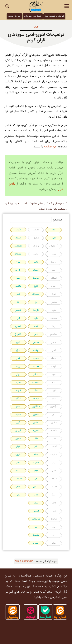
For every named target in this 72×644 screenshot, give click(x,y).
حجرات (36, 294)
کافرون (18, 455)
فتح (36, 286)
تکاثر (18, 398)
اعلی (18, 278)
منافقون (36, 406)
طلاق (36, 422)
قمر (36, 334)
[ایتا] (13, 612)
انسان (36, 511)
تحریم (36, 431)
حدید (36, 358)
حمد (54, 230)
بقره (54, 238)
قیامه (36, 503)
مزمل (36, 487)
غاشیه (18, 286)
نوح (36, 471)
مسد (18, 471)
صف (36, 390)
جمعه (36, 398)
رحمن (36, 342)
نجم (36, 326)
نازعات (36, 535)
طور (36, 318)
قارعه (18, 390)
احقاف (36, 270)
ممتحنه (36, 382)
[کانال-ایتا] (60, 612)
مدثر (36, 495)
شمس (18, 310)
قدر (18, 358)
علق (18, 350)
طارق (18, 270)
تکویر (18, 230)
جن (36, 479)
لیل (18, 318)
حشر (36, 374)
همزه (18, 414)
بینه (18, 366)
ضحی (18, 326)
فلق (18, 487)
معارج (36, 463)
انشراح (18, 334)
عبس (36, 543)
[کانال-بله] (45, 612)
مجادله (36, 366)
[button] (67, 6)
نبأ (36, 527)
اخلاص (18, 479)
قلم (36, 447)
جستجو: (58, 220)
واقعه (36, 350)
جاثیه (36, 262)
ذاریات (36, 310)
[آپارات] (31, 612)
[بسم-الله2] (36, 6)
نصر (18, 463)
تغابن (36, 414)
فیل (18, 422)
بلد (18, 302)
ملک (36, 439)
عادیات (18, 382)
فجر (18, 294)
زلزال (18, 374)
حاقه (36, 455)
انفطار (18, 238)
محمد (36, 278)
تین (18, 342)
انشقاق (18, 254)
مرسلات (36, 519)
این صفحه (50, 147)
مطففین (18, 246)
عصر (18, 406)
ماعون (18, 439)
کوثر (18, 447)
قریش (18, 431)
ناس (18, 495)
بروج (18, 262)
